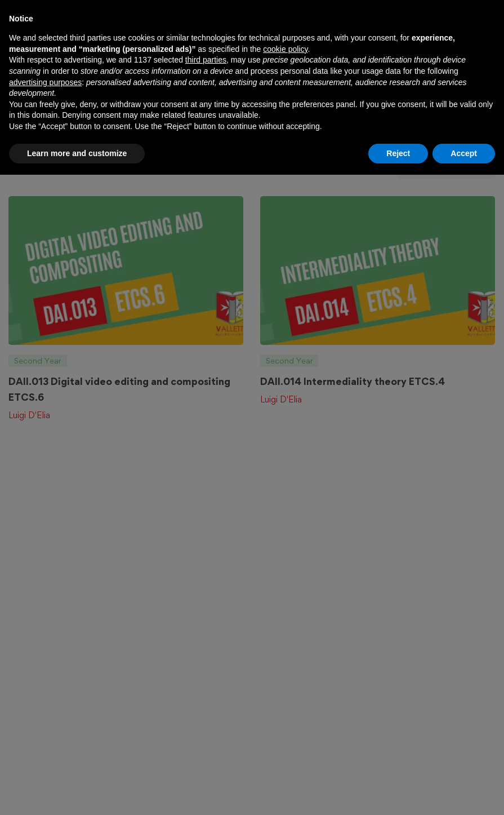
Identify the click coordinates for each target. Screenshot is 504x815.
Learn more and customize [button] (77, 793)
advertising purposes (45, 722)
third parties (206, 700)
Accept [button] (464, 793)
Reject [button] (398, 793)
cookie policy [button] (285, 689)
